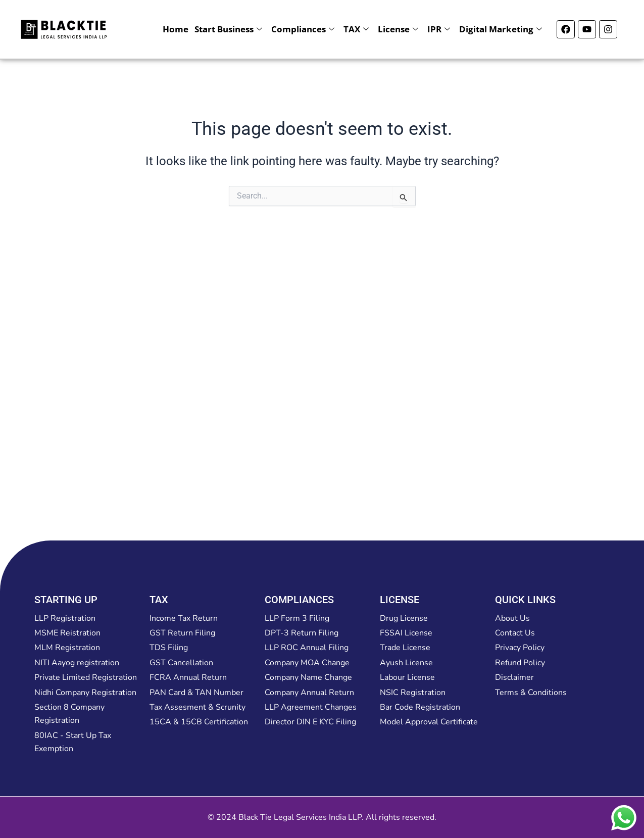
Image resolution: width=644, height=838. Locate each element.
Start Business (228, 29)
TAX (356, 29)
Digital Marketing (501, 29)
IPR (439, 29)
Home (176, 29)
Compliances (303, 29)
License (398, 29)
